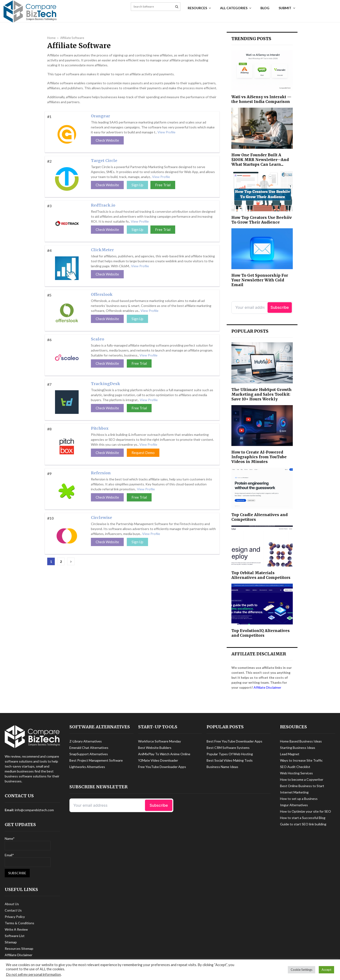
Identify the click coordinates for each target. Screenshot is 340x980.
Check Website (107, 140)
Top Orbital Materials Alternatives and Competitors (261, 575)
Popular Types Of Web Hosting (230, 754)
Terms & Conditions (19, 923)
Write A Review (16, 929)
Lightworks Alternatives (87, 767)
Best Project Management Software (96, 760)
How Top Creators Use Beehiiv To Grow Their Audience (262, 220)
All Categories (234, 8)
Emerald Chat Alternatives (89, 748)
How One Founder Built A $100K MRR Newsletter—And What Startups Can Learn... (260, 160)
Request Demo (143, 453)
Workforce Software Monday (159, 741)
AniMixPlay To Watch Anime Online (164, 754)
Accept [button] (326, 970)
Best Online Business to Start (302, 786)
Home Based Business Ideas (301, 741)
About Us (12, 904)
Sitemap (11, 942)
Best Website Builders (155, 748)
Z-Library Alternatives (86, 741)
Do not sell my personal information (33, 974)
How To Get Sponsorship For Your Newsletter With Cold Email (260, 280)
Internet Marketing (294, 792)
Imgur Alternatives (294, 805)
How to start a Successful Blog (303, 818)
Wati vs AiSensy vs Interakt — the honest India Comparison (261, 99)
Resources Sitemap (19, 948)
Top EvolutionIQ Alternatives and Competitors (261, 633)
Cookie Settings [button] (302, 970)
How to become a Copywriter (302, 779)
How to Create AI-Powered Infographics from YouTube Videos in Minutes (259, 457)
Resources (197, 8)
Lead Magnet (290, 754)
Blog (265, 8)
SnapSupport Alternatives (89, 754)
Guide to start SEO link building (303, 824)
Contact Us (13, 910)
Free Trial (163, 185)
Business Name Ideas (222, 767)
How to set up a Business (299, 799)
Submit (285, 8)
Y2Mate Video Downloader (158, 760)
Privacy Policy (15, 917)
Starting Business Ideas (298, 748)
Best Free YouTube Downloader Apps (234, 741)
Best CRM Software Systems (228, 748)
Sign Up (137, 185)
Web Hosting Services (296, 773)
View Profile (166, 132)
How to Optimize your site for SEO (306, 811)
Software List (15, 936)
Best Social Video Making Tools (230, 760)
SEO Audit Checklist (295, 767)
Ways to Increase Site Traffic (301, 760)
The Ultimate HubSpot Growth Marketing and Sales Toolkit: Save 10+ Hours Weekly (261, 394)
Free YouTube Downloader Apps (162, 767)
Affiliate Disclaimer (267, 687)
